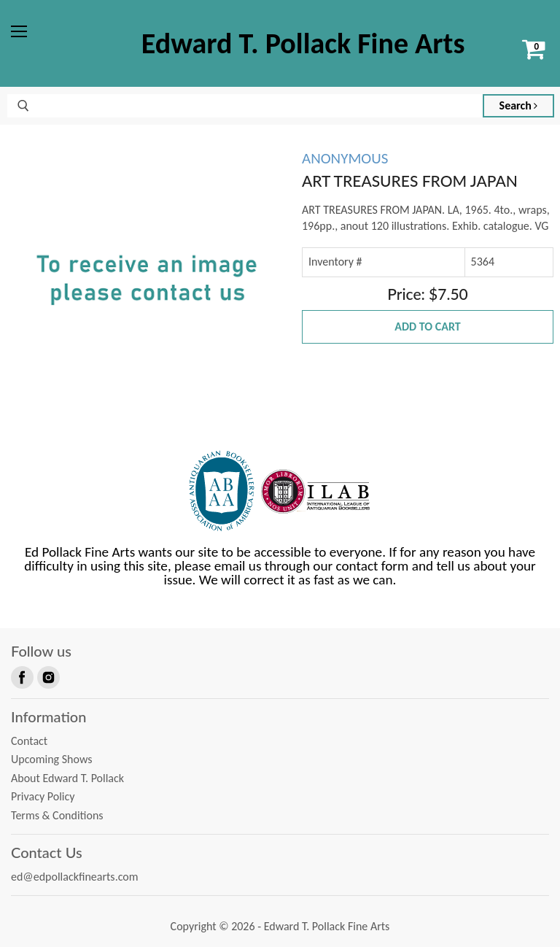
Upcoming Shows (51, 759)
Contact (29, 741)
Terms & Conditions (57, 815)
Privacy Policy (43, 796)
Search (519, 105)
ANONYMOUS (345, 158)
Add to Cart (427, 326)
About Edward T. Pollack (67, 778)
